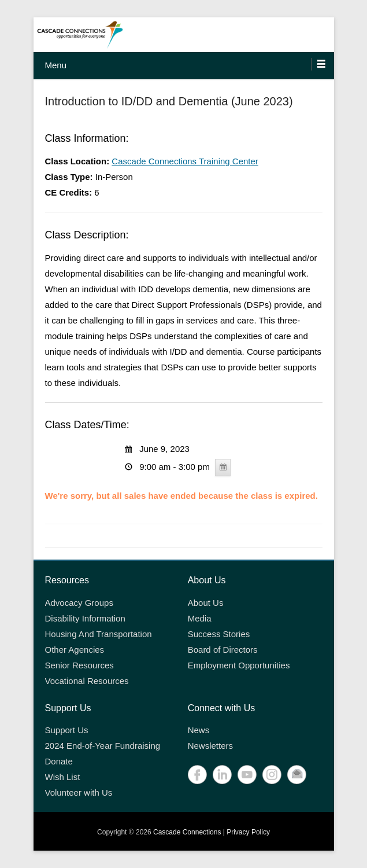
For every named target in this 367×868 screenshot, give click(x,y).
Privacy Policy (248, 832)
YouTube (247, 775)
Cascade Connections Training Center (185, 161)
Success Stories (219, 634)
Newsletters (210, 746)
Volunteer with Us (79, 792)
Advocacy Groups (79, 603)
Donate (59, 761)
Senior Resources (79, 665)
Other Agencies (75, 650)
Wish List (63, 777)
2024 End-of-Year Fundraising (103, 746)
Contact (297, 775)
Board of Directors (223, 650)
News (199, 730)
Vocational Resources (87, 681)
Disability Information (85, 618)
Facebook (197, 775)
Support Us (67, 730)
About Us (206, 603)
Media (200, 618)
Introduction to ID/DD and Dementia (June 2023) (169, 101)
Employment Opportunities (239, 665)
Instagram (272, 775)
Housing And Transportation (99, 634)
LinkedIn (222, 775)
